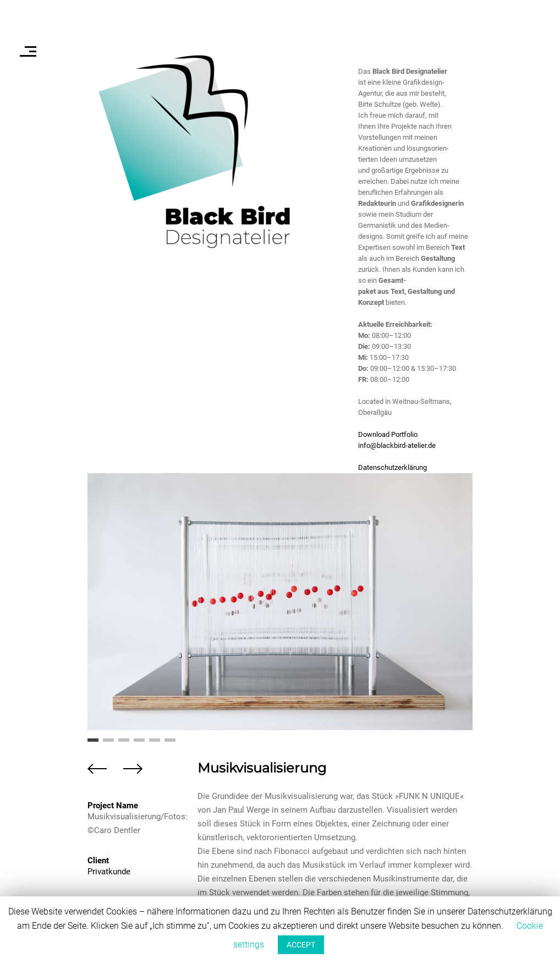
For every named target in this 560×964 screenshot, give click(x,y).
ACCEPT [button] (301, 945)
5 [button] (155, 744)
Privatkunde (109, 872)
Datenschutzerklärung (392, 467)
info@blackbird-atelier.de (397, 445)
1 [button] (93, 744)
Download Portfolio (388, 434)
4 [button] (139, 744)
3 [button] (124, 744)
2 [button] (108, 744)
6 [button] (170, 744)
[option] (280, 602)
